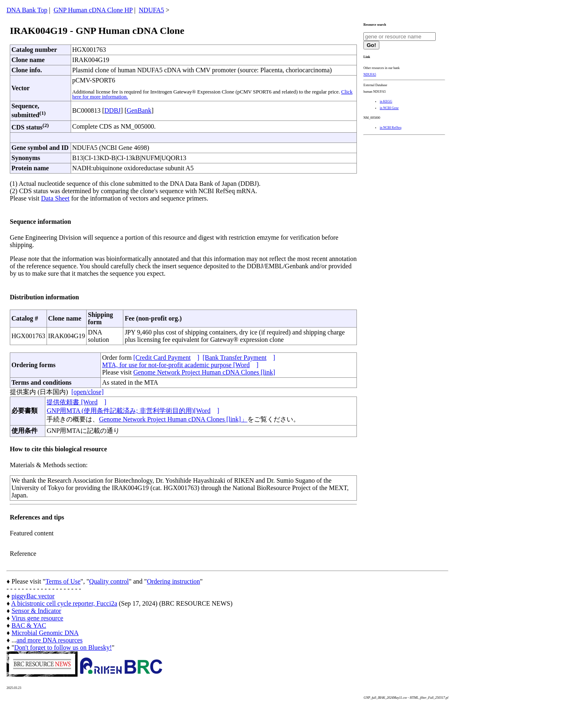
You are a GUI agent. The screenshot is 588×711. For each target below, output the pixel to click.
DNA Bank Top (27, 10)
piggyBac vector (33, 596)
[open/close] (88, 392)
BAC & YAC (29, 625)
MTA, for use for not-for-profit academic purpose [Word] (180, 365)
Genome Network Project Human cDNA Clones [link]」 (173, 419)
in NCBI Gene (389, 108)
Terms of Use (63, 581)
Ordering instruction (174, 581)
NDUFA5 (151, 10)
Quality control (109, 581)
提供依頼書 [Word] (76, 402)
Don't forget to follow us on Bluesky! (63, 647)
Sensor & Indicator (36, 611)
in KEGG (386, 101)
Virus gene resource (37, 618)
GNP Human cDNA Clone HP (93, 10)
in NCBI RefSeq (391, 128)
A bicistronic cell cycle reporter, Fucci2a (64, 603)
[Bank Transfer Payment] (239, 358)
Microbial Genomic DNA (45, 633)
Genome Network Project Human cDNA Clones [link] (204, 372)
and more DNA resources (49, 640)
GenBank (139, 110)
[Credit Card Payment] (166, 358)
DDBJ (113, 110)
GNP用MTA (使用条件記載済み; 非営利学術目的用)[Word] (133, 411)
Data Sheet (55, 198)
